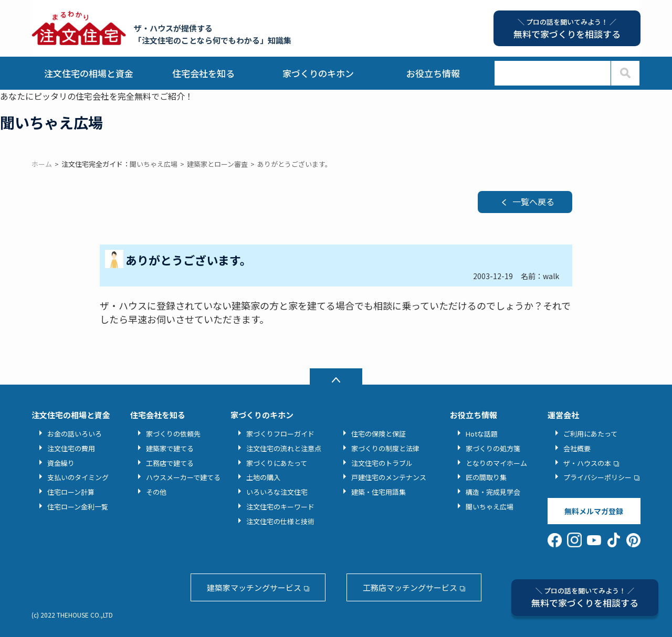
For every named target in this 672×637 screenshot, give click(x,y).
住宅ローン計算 (71, 492)
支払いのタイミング (78, 477)
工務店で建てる (170, 463)
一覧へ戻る (533, 201)
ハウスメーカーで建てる (183, 477)
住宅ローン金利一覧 (78, 507)
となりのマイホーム (496, 463)
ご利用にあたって (590, 434)
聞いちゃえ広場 (490, 507)
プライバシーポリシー (597, 477)
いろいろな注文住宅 (277, 492)
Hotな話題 (482, 434)
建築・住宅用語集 (379, 492)
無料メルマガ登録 (594, 511)
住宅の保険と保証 (379, 434)
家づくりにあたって (277, 463)
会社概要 (577, 448)
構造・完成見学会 (493, 492)
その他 (156, 492)
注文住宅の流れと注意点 (284, 448)
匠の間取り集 (486, 477)
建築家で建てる (170, 448)
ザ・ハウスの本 (587, 463)
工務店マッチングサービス (410, 587)
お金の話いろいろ (75, 434)
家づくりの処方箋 (493, 448)
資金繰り (61, 463)
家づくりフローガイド (280, 434)
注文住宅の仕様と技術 (280, 521)
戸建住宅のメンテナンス (389, 477)
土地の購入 (263, 477)
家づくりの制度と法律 (385, 448)
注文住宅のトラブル (382, 463)
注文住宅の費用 (71, 448)
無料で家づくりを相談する (585, 597)
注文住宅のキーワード (280, 507)
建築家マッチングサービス (254, 587)
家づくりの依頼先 (173, 434)
